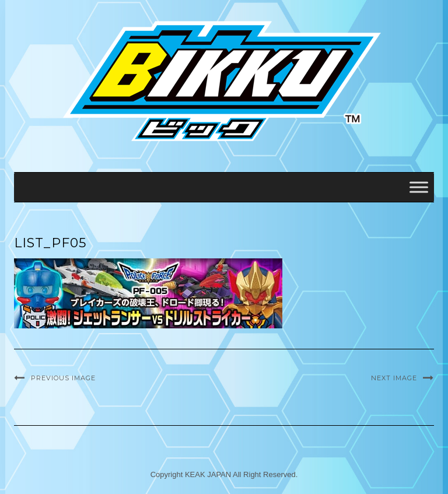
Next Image (394, 378)
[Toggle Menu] (419, 187)
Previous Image (63, 378)
